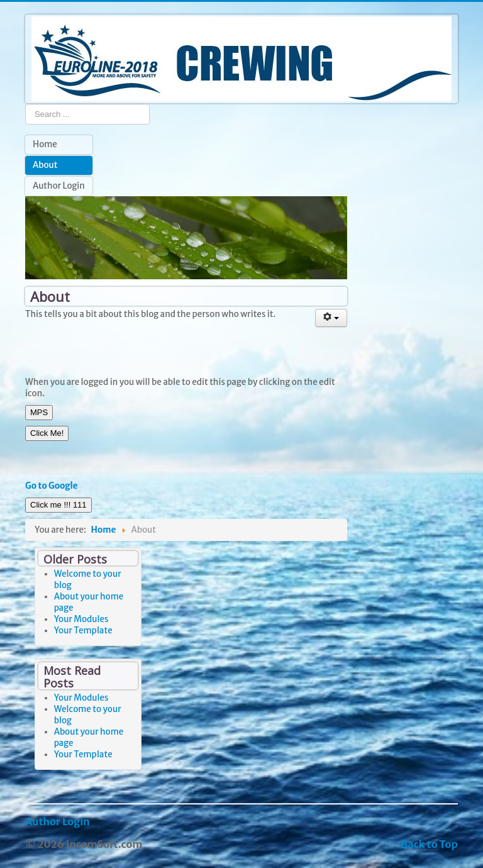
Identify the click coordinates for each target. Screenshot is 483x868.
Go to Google (52, 486)
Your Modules (81, 619)
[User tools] (331, 318)
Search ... (25, 103)
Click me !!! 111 (58, 505)
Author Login (59, 186)
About (45, 165)
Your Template (83, 631)
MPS (39, 412)
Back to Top (429, 844)
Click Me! (47, 433)
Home (45, 144)
